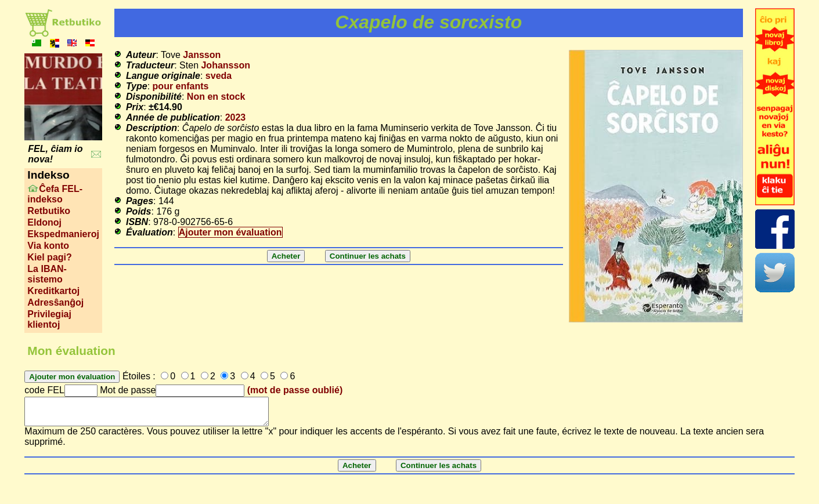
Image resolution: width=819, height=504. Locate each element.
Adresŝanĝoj (55, 302)
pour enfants (181, 86)
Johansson (225, 65)
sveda (219, 76)
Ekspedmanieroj (63, 234)
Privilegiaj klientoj (49, 319)
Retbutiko (49, 211)
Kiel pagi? (49, 257)
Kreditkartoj (53, 291)
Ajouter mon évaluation (230, 232)
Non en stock (216, 97)
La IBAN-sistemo (47, 274)
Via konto (48, 246)
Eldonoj (44, 222)
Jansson (202, 55)
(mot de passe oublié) (295, 390)
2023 (236, 117)
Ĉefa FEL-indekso (55, 194)
